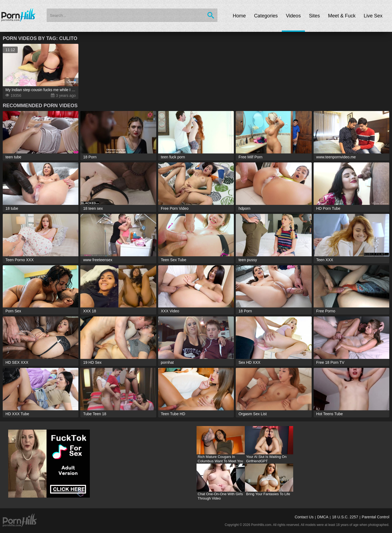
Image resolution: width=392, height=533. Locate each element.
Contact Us (304, 517)
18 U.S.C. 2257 (345, 517)
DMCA (323, 517)
